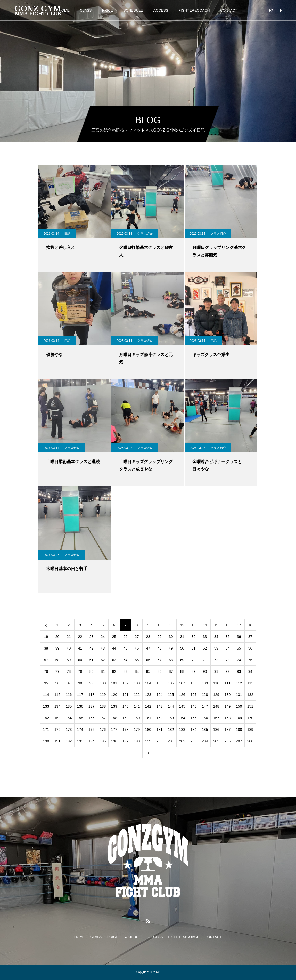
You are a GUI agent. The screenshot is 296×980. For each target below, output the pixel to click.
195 (103, 741)
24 (103, 637)
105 (159, 683)
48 (160, 648)
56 (250, 648)
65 (137, 660)
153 (57, 718)
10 (160, 625)
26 (126, 637)
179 (137, 730)
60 (80, 660)
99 (92, 683)
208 (250, 741)
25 (114, 637)
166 (205, 718)
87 (171, 671)
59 (69, 660)
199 (148, 741)
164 (182, 718)
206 (228, 741)
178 (125, 730)
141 (137, 706)
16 (228, 625)
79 (80, 671)
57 (46, 660)
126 (182, 695)
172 (57, 730)
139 (114, 706)
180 (148, 730)
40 (69, 648)
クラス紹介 (145, 234)
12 (182, 625)
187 (228, 730)
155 (80, 718)
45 (126, 648)
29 (160, 637)
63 (114, 660)
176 (103, 730)
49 (171, 648)
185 (205, 730)
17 (239, 625)
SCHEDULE (133, 10)
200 (159, 741)
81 (103, 671)
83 (126, 671)
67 (160, 660)
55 (239, 648)
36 (239, 637)
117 (80, 695)
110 (216, 683)
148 (216, 706)
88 (182, 671)
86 (160, 671)
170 (250, 718)
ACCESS (161, 10)
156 (91, 718)
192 (69, 741)
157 (103, 718)
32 (194, 637)
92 (228, 671)
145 (182, 706)
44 (114, 648)
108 (194, 683)
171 (46, 730)
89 (194, 671)
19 (46, 637)
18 (250, 625)
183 (182, 730)
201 (171, 741)
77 (57, 671)
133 (46, 706)
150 (239, 706)
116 (69, 695)
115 (57, 695)
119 (103, 695)
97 (69, 683)
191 (57, 741)
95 (46, 683)
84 (137, 671)
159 (125, 718)
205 (216, 741)
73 (228, 660)
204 (205, 741)
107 (182, 683)
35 (228, 637)
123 (148, 695)
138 (103, 706)
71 (205, 660)
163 (171, 718)
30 (171, 637)
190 (46, 741)
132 (250, 695)
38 (46, 648)
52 (205, 648)
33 (205, 637)
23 (92, 637)
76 (46, 671)
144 (171, 706)
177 (114, 730)
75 (250, 660)
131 (239, 695)
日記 (67, 234)
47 (148, 648)
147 (205, 706)
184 (194, 730)
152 (46, 718)
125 (171, 695)
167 (216, 718)
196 (114, 741)
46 (137, 648)
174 (80, 730)
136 (80, 706)
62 (103, 660)
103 (137, 683)
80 (92, 671)
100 (103, 683)
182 (171, 730)
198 (137, 741)
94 (250, 671)
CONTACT (229, 10)
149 (228, 706)
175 (91, 730)
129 (216, 695)
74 (239, 660)
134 (57, 706)
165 (194, 718)
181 (159, 730)
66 (148, 660)
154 (69, 718)
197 (125, 741)
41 (80, 648)
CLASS (86, 10)
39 (57, 648)
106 (171, 683)
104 (148, 683)
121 (125, 695)
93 (239, 671)
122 (137, 695)
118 (91, 695)
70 (194, 660)
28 (148, 637)
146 (194, 706)
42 (92, 648)
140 (125, 706)
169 (239, 718)
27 (137, 637)
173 (69, 730)
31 (182, 637)
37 (250, 637)
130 (228, 695)
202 (182, 741)
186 (216, 730)
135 (69, 706)
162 (159, 718)
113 (250, 683)
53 (216, 648)
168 (228, 718)
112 (239, 683)
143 (159, 706)
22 (80, 637)
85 (148, 671)
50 (182, 648)
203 (194, 741)
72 (216, 660)
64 (126, 660)
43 (103, 648)
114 (46, 695)
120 (114, 695)
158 (114, 718)
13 (194, 625)
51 (194, 648)
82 (114, 671)
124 (159, 695)
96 (57, 683)
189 (250, 730)
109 (205, 683)
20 (57, 637)
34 (216, 637)
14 (205, 625)
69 (182, 660)
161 (148, 718)
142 (148, 706)
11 (171, 625)
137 (91, 706)
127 (194, 695)
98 (80, 683)
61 (92, 660)
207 (239, 741)
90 (205, 671)
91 (216, 671)
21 (69, 637)
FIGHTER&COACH (194, 10)
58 (57, 660)
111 (228, 683)
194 (91, 741)
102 (125, 683)
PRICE (108, 10)
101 (114, 683)
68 (171, 660)
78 (69, 671)
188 (239, 730)
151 (250, 706)
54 (228, 648)
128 (205, 695)
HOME (80, 937)
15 (216, 625)
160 (137, 718)
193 (80, 741)
